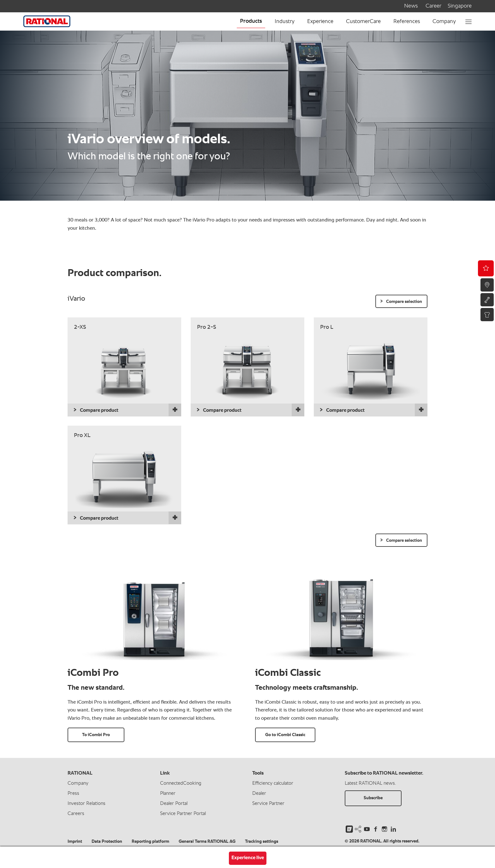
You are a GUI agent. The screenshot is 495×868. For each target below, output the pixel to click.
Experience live (248, 858)
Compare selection (404, 302)
